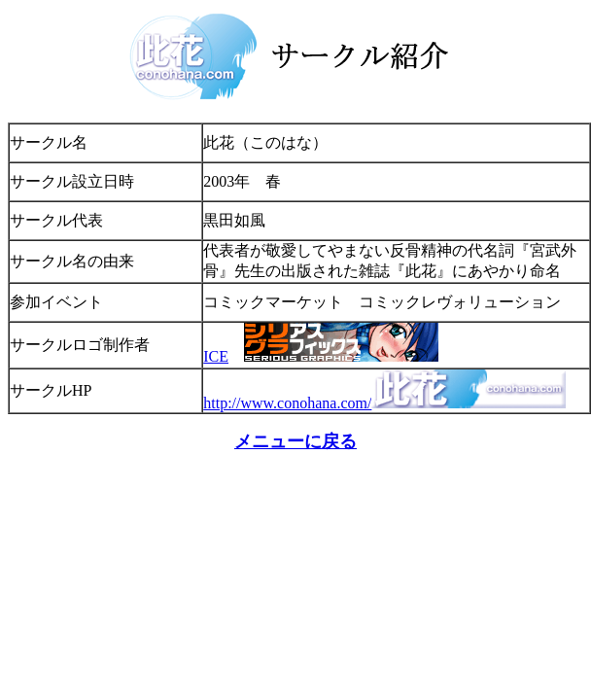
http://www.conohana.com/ (287, 403)
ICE (216, 356)
